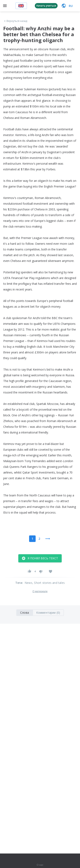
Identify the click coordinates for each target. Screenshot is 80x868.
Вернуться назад (15, 21)
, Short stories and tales (49, 583)
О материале (40, 591)
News (28, 583)
